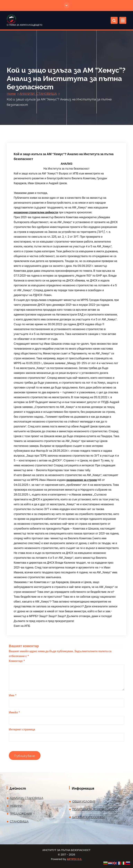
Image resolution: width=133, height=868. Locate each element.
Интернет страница (22, 729)
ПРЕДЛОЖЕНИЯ (21, 814)
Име (13, 695)
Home (11, 94)
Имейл (14, 712)
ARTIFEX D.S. (74, 859)
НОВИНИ (16, 806)
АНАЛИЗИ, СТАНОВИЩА (38, 94)
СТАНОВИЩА (19, 822)
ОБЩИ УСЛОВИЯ (84, 802)
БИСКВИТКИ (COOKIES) (88, 817)
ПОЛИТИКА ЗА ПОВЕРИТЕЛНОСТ (95, 809)
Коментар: (17, 661)
